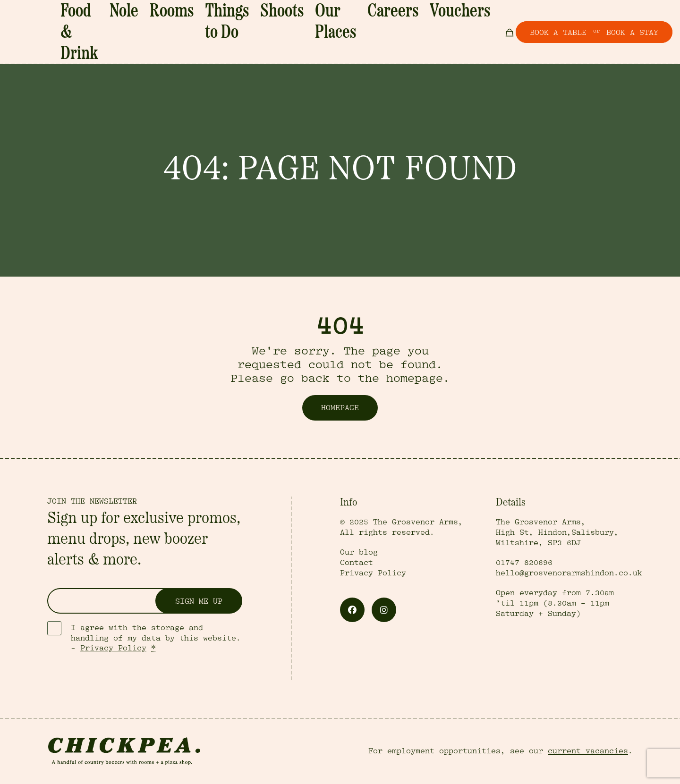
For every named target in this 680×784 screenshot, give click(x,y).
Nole (203, 15)
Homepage (340, 408)
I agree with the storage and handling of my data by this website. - (156, 638)
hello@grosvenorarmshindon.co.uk (569, 573)
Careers (408, 15)
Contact (357, 563)
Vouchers (448, 15)
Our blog (359, 552)
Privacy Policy (113, 648)
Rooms (234, 15)
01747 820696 (524, 563)
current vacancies (588, 751)
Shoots (324, 15)
